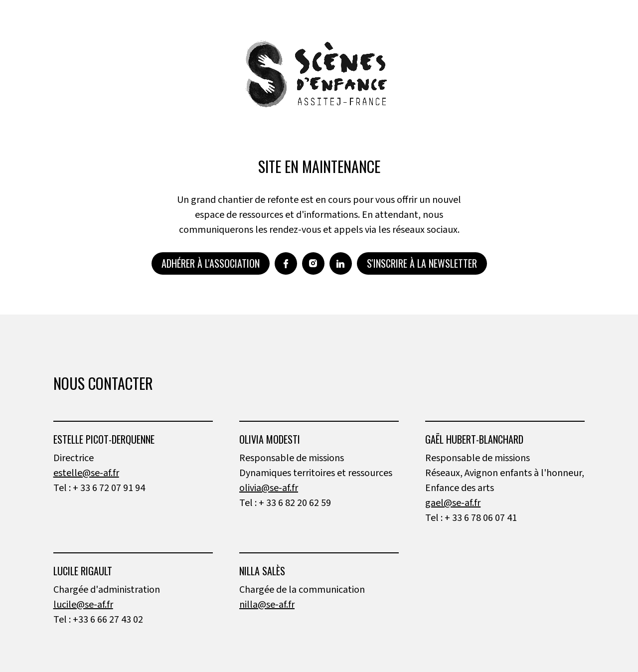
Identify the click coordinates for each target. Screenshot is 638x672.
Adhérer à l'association (211, 263)
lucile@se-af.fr (83, 605)
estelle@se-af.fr (86, 473)
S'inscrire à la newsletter (422, 263)
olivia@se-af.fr (269, 488)
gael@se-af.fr (453, 503)
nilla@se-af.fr (267, 605)
